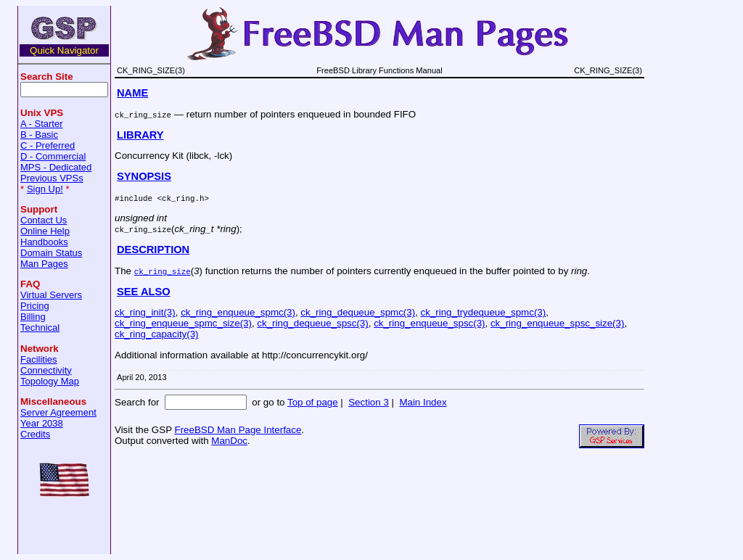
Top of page (313, 402)
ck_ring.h (183, 198)
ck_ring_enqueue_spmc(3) (238, 312)
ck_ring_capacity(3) (157, 334)
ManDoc (229, 441)
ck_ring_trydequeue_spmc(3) (484, 312)
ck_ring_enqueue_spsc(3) (429, 323)
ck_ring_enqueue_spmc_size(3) (183, 323)
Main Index (423, 402)
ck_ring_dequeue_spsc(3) (312, 323)
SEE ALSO (144, 292)
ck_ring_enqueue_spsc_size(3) (558, 323)
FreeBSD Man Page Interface (238, 430)
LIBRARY (140, 135)
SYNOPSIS (144, 176)
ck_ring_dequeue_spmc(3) (358, 312)
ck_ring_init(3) (145, 312)
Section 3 (369, 402)
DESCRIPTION (153, 250)
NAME (132, 93)
